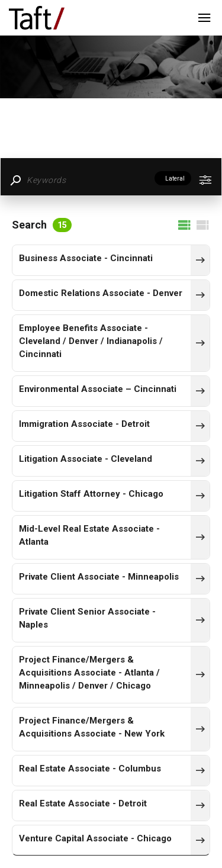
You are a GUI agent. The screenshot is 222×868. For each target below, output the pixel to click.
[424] (200, 805)
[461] (200, 840)
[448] (200, 295)
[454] (200, 343)
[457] (200, 674)
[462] (200, 461)
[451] (200, 391)
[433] (200, 496)
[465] (200, 426)
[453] (200, 729)
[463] (200, 578)
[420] (200, 770)
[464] (200, 260)
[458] (200, 537)
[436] (200, 620)
